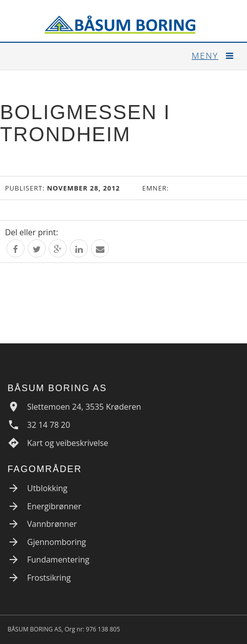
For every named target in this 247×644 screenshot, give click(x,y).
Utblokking (47, 488)
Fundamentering (58, 560)
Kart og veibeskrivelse (68, 443)
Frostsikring (49, 578)
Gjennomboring (56, 542)
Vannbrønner (52, 524)
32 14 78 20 (49, 425)
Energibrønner (54, 506)
